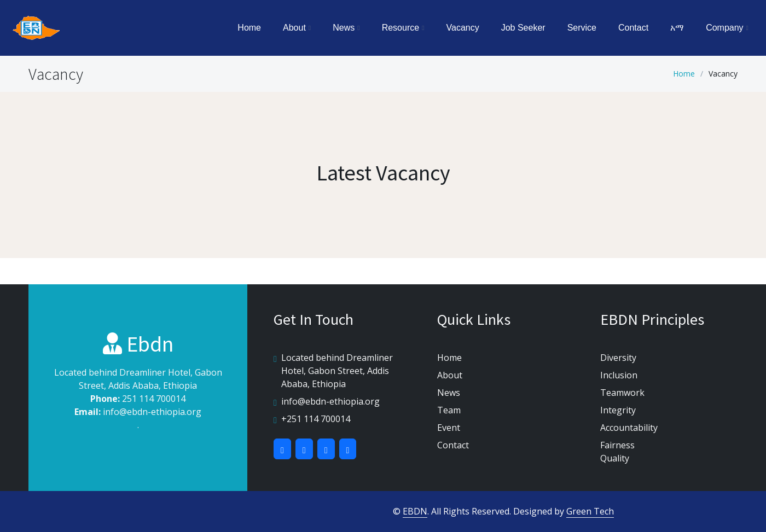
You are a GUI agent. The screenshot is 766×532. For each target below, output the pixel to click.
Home (249, 28)
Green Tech (590, 511)
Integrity (618, 410)
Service (582, 28)
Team (449, 410)
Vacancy (463, 28)
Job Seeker (523, 28)
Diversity (618, 358)
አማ (677, 28)
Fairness (617, 445)
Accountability (629, 428)
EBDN (415, 511)
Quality (615, 458)
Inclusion (619, 375)
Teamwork (622, 393)
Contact (633, 28)
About (450, 375)
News (449, 393)
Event (449, 428)
